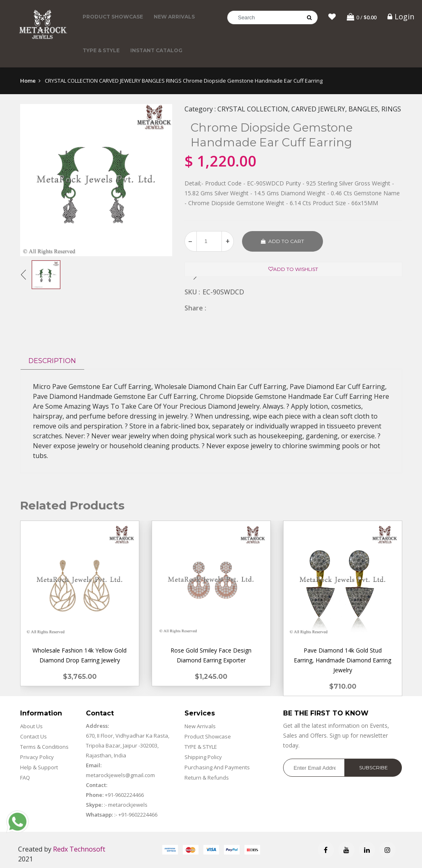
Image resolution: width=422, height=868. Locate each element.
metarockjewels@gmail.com (120, 775)
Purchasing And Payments (217, 767)
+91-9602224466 (124, 795)
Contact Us (33, 736)
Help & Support (39, 767)
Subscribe (374, 767)
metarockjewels (127, 805)
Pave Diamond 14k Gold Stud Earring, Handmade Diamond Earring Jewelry (342, 660)
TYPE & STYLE (101, 50)
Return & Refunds (207, 778)
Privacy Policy (37, 757)
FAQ (25, 778)
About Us (31, 726)
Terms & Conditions (44, 747)
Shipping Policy (203, 757)
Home (28, 81)
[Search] (272, 17)
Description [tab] (52, 361)
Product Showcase (113, 17)
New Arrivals (174, 17)
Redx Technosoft (79, 849)
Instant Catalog (156, 50)
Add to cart (282, 241)
